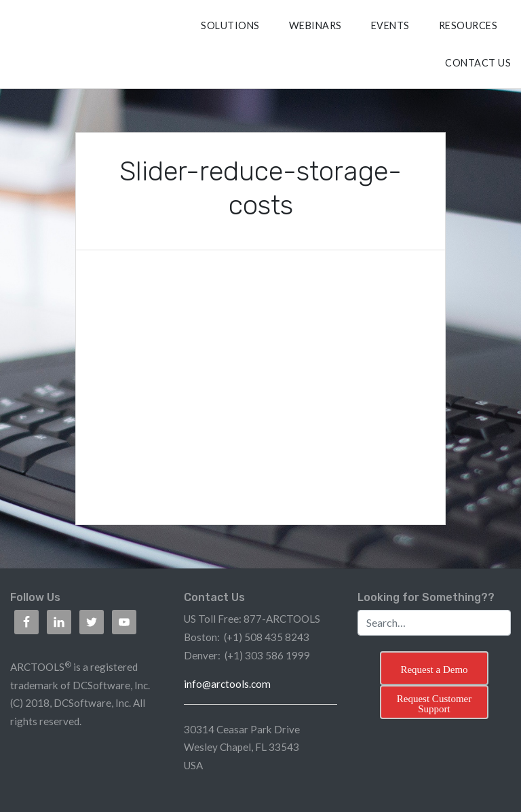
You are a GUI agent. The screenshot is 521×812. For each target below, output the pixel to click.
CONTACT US (478, 63)
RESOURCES (468, 25)
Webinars (315, 25)
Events (390, 25)
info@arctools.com (227, 684)
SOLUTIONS (230, 25)
